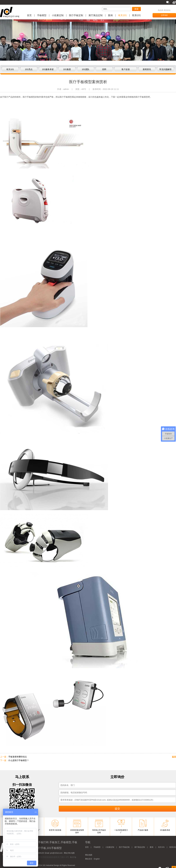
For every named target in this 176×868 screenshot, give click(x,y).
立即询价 (164, 15)
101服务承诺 (48, 69)
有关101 (122, 15)
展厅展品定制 (96, 15)
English (97, 859)
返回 (174, 757)
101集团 (67, 69)
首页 (29, 15)
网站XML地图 (69, 853)
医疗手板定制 (76, 15)
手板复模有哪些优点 (18, 757)
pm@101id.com (56, 853)
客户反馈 (126, 69)
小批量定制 (58, 15)
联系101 (137, 15)
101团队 (86, 69)
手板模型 (42, 15)
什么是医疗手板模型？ (19, 760)
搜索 (136, 9)
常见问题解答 (165, 69)
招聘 (104, 69)
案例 (110, 15)
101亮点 (29, 69)
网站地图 (89, 855)
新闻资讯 (147, 69)
